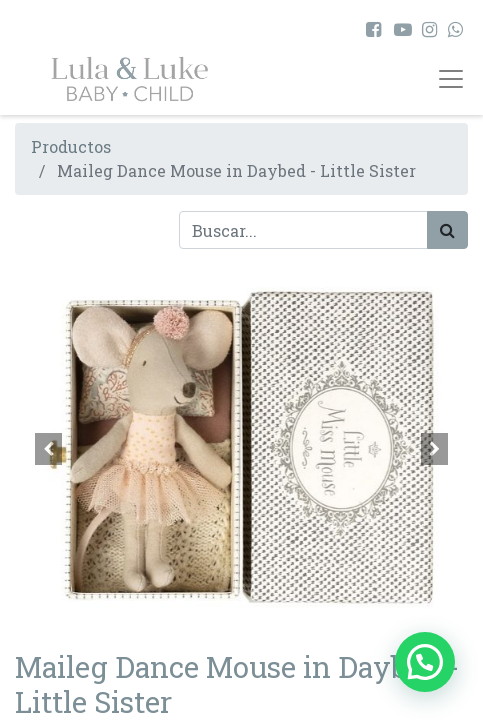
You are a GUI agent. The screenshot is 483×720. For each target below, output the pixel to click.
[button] (49, 449)
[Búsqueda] (447, 230)
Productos (71, 146)
